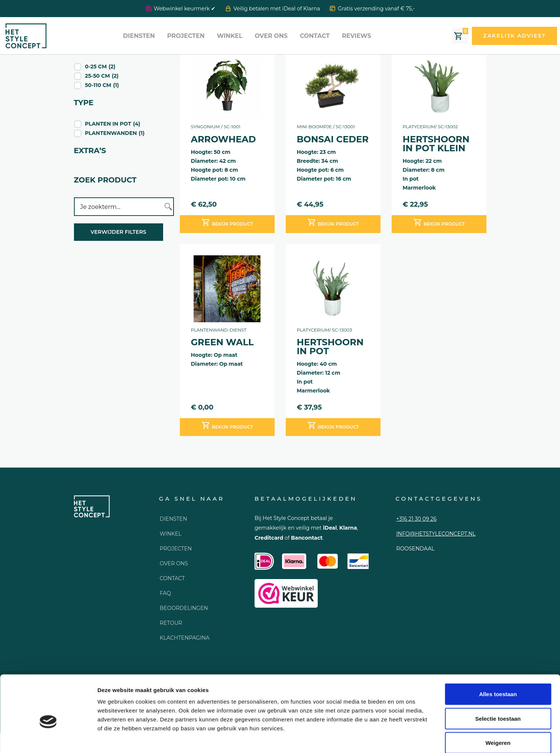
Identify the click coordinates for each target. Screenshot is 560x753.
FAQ (165, 593)
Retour (171, 623)
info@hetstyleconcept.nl (436, 534)
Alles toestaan (498, 655)
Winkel (230, 36)
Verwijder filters (119, 232)
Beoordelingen (184, 608)
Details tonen (402, 738)
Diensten (139, 36)
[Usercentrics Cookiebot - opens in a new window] (48, 739)
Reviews (356, 36)
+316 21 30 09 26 (416, 519)
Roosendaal (415, 549)
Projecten (186, 36)
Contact (315, 36)
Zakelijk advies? (514, 36)
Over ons (271, 36)
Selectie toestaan (498, 680)
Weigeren (498, 704)
